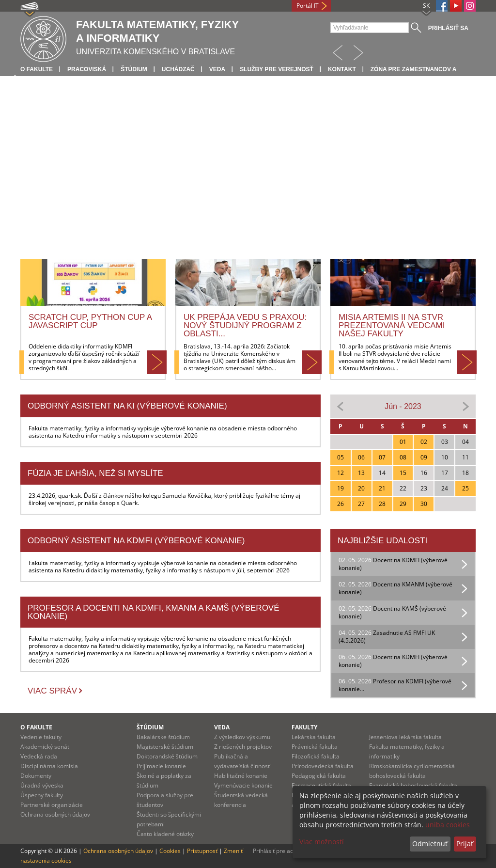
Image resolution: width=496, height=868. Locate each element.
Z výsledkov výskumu (242, 737)
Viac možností (322, 842)
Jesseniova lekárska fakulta (405, 737)
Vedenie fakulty (41, 737)
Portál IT (308, 6)
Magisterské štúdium (165, 747)
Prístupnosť (202, 851)
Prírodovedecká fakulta (323, 766)
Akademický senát (45, 747)
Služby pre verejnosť (277, 69)
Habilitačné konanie (241, 776)
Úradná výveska (42, 785)
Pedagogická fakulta (319, 776)
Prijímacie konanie (161, 766)
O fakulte (37, 69)
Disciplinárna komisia (49, 766)
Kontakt (342, 69)
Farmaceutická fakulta (321, 785)
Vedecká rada (39, 756)
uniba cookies (448, 825)
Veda (217, 69)
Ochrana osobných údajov (55, 814)
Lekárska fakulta (314, 737)
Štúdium (134, 69)
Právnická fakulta (315, 747)
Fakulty (304, 727)
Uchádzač (178, 69)
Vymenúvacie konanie (243, 785)
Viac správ (52, 691)
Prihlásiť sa (448, 28)
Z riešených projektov (243, 747)
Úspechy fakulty (42, 795)
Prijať (465, 844)
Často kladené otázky (165, 834)
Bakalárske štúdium (163, 737)
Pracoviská (87, 69)
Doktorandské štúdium (167, 756)
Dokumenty (36, 776)
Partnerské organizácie (52, 805)
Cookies (170, 851)
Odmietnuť (430, 844)
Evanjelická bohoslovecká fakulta (413, 785)
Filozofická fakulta (316, 756)
